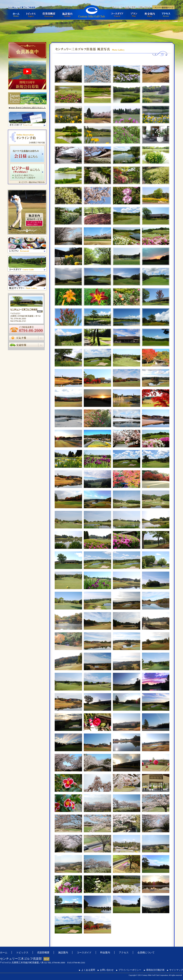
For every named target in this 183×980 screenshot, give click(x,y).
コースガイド (117, 14)
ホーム (15, 14)
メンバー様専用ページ (163, 7)
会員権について (146, 952)
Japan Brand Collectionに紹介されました (27, 108)
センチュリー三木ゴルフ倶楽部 (91, 12)
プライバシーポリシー (129, 970)
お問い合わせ (144, 7)
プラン (134, 14)
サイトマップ (117, 7)
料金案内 (150, 14)
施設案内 (67, 14)
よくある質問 (130, 7)
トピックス (31, 14)
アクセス (167, 14)
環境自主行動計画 (154, 970)
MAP (46, 959)
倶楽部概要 (49, 14)
